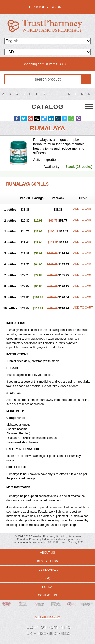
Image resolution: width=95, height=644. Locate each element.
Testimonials (47, 570)
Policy (47, 587)
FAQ (47, 578)
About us (47, 553)
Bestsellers (47, 561)
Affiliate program (47, 617)
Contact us (48, 595)
